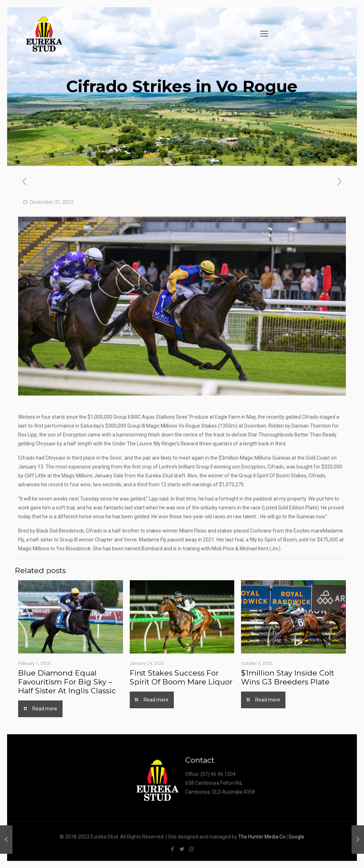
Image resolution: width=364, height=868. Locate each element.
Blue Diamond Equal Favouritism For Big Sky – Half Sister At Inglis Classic (67, 682)
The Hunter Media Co (262, 837)
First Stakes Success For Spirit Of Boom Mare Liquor (181, 677)
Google (296, 837)
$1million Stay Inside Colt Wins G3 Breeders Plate (288, 677)
